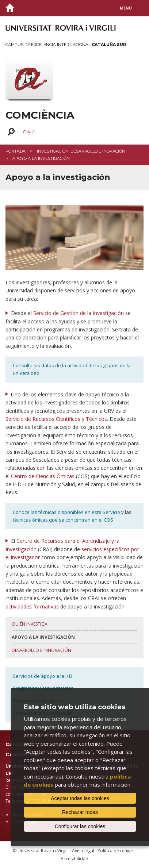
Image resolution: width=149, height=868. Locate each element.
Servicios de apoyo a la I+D (43, 676)
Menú (126, 8)
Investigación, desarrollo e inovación (81, 151)
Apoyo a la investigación (43, 637)
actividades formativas (32, 606)
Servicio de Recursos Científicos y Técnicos (56, 419)
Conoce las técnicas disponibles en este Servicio (66, 512)
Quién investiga (30, 624)
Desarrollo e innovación (41, 650)
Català (29, 132)
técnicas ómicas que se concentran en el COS (63, 520)
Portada (16, 151)
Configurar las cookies (80, 826)
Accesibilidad (74, 859)
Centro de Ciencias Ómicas (43, 476)
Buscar (10, 132)
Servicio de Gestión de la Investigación (79, 313)
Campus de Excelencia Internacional (66, 45)
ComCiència (40, 115)
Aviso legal (83, 851)
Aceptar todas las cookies (80, 798)
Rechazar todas (80, 812)
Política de (116, 851)
